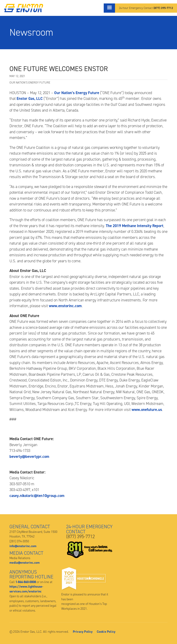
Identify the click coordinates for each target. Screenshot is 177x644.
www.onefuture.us (147, 410)
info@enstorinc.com (23, 546)
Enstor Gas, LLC (30, 98)
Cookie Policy (106, 632)
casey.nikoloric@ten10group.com (37, 496)
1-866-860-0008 (26, 582)
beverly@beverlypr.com (29, 456)
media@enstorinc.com (25, 563)
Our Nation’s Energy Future (77, 93)
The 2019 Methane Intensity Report (135, 226)
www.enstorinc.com (65, 306)
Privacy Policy (83, 632)
